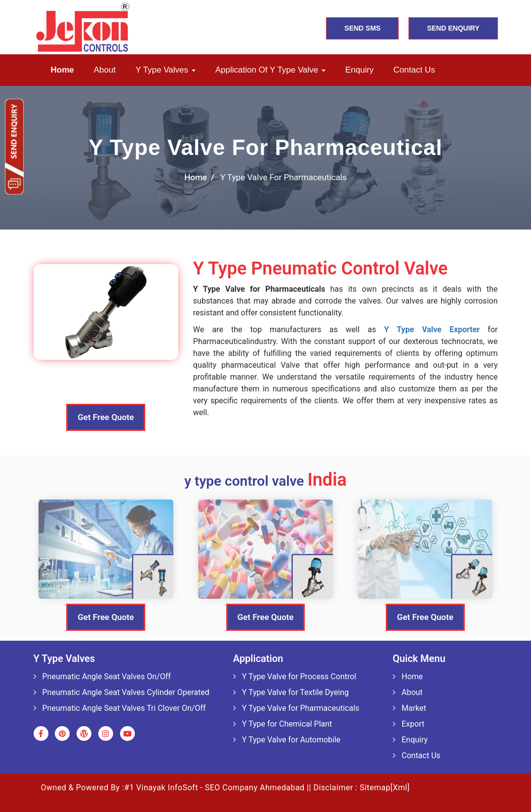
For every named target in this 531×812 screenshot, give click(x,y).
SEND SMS (362, 28)
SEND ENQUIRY (453, 28)
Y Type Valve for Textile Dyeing (291, 692)
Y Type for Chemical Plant (283, 724)
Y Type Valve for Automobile (287, 740)
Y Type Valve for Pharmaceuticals (296, 708)
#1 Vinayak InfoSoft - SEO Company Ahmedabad (215, 788)
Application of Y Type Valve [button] (270, 70)
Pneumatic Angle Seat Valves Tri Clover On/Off (120, 708)
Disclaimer (333, 788)
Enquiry (360, 70)
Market (409, 708)
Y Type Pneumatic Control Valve (321, 269)
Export (408, 724)
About (105, 70)
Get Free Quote (106, 417)
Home (62, 70)
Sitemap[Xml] (385, 788)
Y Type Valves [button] (165, 70)
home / (199, 177)
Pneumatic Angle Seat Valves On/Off (102, 677)
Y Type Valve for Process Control (295, 677)
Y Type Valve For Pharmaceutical (265, 147)
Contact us (414, 70)
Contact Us (417, 755)
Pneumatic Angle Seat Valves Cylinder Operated (122, 692)
